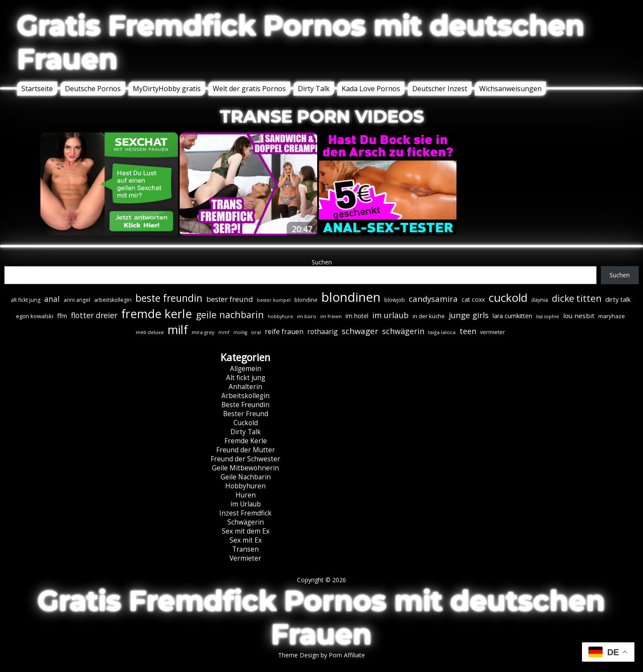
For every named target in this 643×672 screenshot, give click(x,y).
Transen (245, 549)
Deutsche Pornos (93, 89)
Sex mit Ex (246, 540)
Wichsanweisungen (510, 89)
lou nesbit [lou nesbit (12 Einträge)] (579, 316)
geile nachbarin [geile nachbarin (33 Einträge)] (230, 315)
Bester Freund (246, 414)
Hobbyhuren (245, 486)
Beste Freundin (245, 405)
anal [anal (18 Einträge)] (52, 299)
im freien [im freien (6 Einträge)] (331, 316)
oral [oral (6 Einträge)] (256, 332)
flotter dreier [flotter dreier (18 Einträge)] (94, 315)
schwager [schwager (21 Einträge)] (360, 331)
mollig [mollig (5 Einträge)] (240, 332)
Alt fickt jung (246, 378)
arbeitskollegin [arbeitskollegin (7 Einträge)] (113, 300)
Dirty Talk (314, 89)
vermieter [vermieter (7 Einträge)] (493, 332)
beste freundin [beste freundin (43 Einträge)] (169, 298)
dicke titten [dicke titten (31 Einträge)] (577, 298)
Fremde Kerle (246, 441)
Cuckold (246, 423)
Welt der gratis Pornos (249, 89)
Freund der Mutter (246, 450)
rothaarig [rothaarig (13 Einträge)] (323, 331)
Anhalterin (245, 387)
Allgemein (246, 369)
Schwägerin (246, 522)
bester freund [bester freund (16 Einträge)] (230, 299)
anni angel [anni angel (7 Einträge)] (77, 300)
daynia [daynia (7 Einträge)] (540, 300)
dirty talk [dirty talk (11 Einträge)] (618, 299)
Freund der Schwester (245, 459)
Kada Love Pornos (371, 89)
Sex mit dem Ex (246, 531)
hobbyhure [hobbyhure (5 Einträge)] (280, 316)
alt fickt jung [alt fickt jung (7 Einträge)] (26, 300)
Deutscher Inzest (440, 89)
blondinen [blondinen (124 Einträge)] (351, 297)
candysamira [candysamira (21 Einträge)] (433, 299)
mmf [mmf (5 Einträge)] (224, 332)
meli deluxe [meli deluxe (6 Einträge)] (150, 332)
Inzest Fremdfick (245, 513)
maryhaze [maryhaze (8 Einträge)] (612, 316)
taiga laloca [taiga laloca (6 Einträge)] (442, 332)
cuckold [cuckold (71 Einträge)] (508, 298)
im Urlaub (246, 504)
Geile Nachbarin (246, 477)
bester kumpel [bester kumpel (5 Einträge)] (274, 300)
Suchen (322, 262)
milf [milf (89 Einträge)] (178, 330)
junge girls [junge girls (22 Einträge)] (469, 315)
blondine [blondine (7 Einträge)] (306, 300)
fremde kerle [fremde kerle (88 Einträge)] (157, 314)
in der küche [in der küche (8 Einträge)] (429, 316)
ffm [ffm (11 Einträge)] (62, 316)
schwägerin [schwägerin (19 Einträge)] (403, 331)
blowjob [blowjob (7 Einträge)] (395, 300)
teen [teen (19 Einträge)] (468, 331)
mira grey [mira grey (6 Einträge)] (203, 332)
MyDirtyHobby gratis (167, 89)
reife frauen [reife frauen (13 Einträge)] (284, 331)
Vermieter (245, 558)
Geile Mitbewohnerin (245, 468)
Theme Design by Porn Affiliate (321, 655)
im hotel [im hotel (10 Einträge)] (357, 316)
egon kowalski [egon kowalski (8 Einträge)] (35, 316)
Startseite (37, 89)
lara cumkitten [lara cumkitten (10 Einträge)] (512, 316)
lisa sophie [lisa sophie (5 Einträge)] (548, 316)
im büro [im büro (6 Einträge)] (307, 316)
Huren (246, 495)
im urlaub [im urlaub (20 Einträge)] (390, 315)
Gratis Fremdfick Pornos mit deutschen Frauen (301, 42)
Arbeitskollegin (245, 396)
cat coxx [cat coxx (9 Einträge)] (473, 299)
